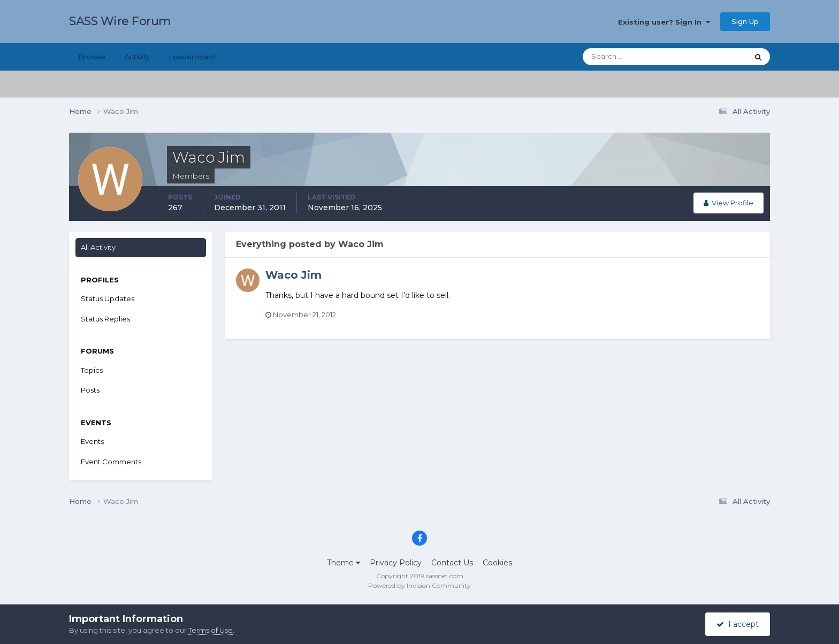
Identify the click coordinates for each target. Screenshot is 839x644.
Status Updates (108, 298)
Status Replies (105, 319)
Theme (344, 563)
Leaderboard (192, 57)
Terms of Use (211, 630)
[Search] (631, 57)
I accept (738, 624)
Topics (92, 370)
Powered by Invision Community (419, 585)
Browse (92, 57)
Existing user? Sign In (664, 22)
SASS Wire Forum (120, 21)
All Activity (98, 247)
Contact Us (452, 563)
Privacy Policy (396, 563)
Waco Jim (293, 275)
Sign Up (745, 21)
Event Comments (111, 462)
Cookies (497, 563)
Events (92, 441)
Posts (90, 390)
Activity (137, 57)
